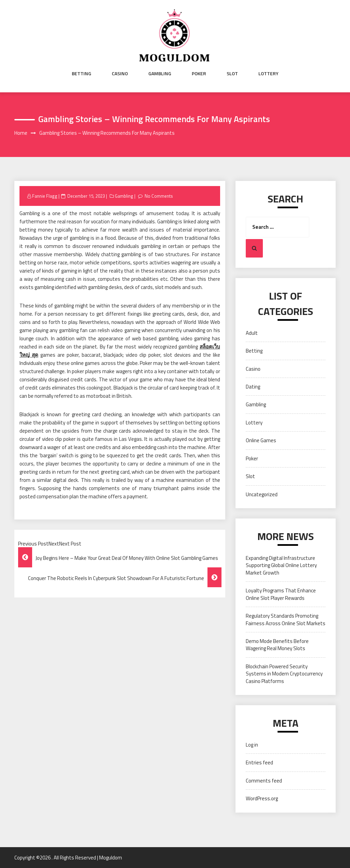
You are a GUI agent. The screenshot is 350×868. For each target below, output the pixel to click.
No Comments (159, 196)
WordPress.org (262, 798)
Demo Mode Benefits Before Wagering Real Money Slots (277, 645)
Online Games (261, 440)
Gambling (160, 74)
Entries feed (259, 762)
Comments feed (264, 781)
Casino (120, 74)
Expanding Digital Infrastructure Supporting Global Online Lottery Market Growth (281, 565)
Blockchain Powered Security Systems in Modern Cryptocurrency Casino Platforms (284, 674)
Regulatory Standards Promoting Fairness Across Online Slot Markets (286, 619)
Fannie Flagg (45, 196)
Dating (253, 387)
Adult (252, 333)
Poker (199, 74)
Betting (82, 74)
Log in (252, 745)
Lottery (268, 74)
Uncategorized (262, 494)
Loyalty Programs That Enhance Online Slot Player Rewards (281, 594)
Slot (232, 74)
